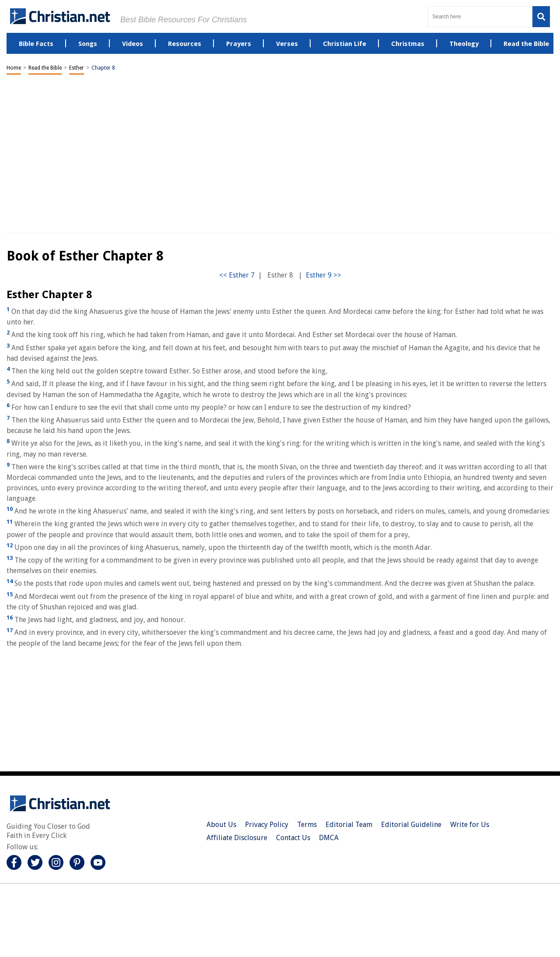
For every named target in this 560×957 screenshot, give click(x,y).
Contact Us (293, 838)
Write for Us (470, 825)
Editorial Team (349, 825)
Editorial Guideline (411, 825)
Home (14, 68)
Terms (307, 825)
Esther (77, 68)
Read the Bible (45, 68)
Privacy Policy (267, 825)
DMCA (329, 838)
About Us (221, 825)
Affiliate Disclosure (237, 838)
